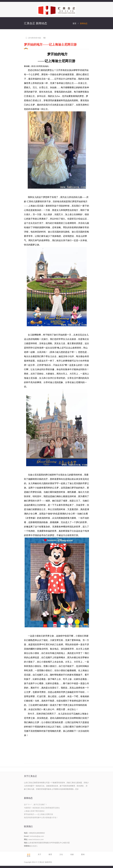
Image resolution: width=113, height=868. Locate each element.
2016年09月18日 (35, 38)
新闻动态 (84, 23)
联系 (29, 856)
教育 (50, 854)
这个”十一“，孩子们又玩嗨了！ (36, 805)
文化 (61, 854)
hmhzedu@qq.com (37, 836)
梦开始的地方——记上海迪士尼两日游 (38, 814)
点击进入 (34, 846)
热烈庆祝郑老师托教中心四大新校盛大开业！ (41, 817)
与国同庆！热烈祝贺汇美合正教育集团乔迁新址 (42, 808)
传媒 (72, 854)
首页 (74, 23)
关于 (39, 854)
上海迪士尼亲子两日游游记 (34, 811)
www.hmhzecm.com (36, 839)
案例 (83, 854)
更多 (77, 789)
